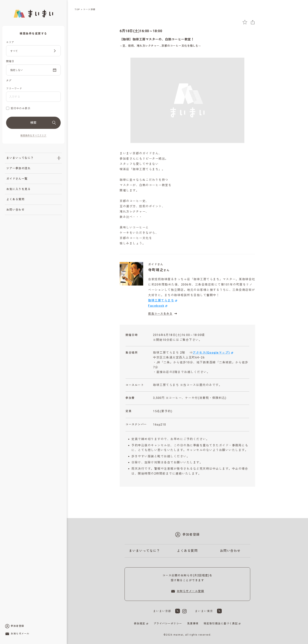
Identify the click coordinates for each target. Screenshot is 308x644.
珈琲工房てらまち (161, 300)
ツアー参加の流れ (18, 168)
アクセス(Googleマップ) (211, 353)
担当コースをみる (163, 314)
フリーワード (14, 89)
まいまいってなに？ (20, 158)
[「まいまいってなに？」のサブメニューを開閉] (59, 158)
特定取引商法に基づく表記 (221, 624)
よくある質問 (15, 199)
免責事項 (193, 624)
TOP (77, 10)
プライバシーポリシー (168, 624)
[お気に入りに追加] (245, 22)
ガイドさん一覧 (17, 179)
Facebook (156, 306)
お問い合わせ (15, 210)
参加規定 (140, 624)
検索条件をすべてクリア (33, 136)
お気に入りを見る (18, 189)
